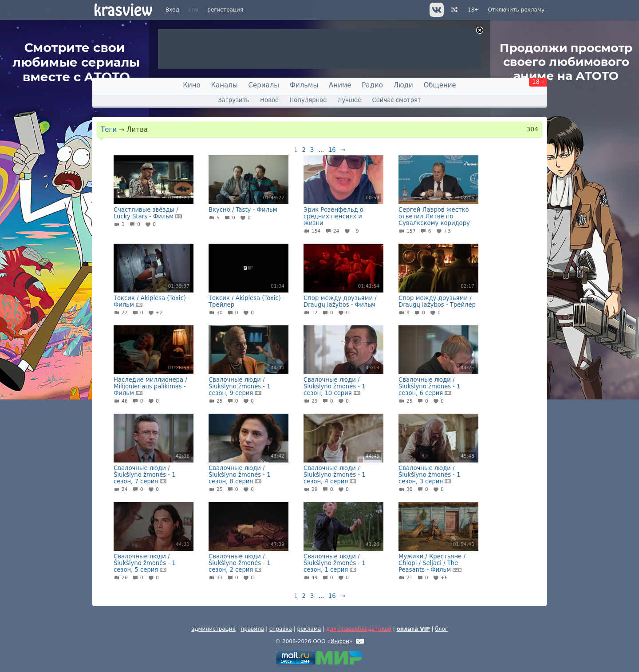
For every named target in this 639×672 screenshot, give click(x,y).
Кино (191, 85)
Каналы (224, 85)
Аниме (340, 85)
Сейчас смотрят (397, 100)
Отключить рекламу (516, 10)
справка (281, 629)
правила (252, 629)
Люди (403, 85)
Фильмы (304, 85)
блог (441, 629)
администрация (213, 629)
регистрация (225, 10)
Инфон (340, 641)
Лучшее (350, 100)
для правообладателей (359, 629)
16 (332, 150)
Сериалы (264, 85)
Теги (109, 130)
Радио (372, 85)
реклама (309, 629)
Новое (269, 100)
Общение (440, 85)
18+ (473, 10)
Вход (172, 10)
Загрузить (234, 100)
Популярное (308, 100)
